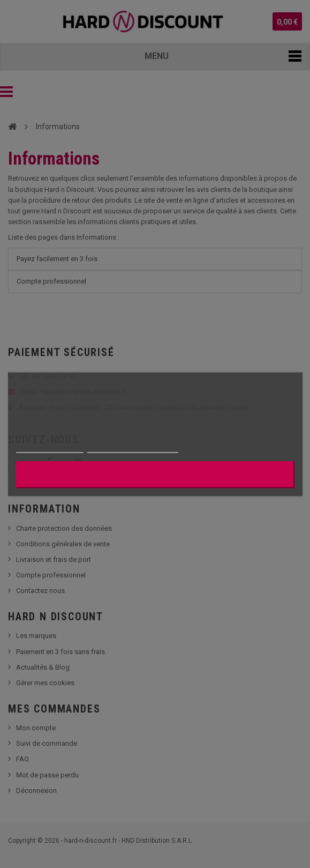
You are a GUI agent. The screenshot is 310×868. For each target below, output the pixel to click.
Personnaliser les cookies (133, 447)
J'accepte (155, 474)
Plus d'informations (49, 447)
